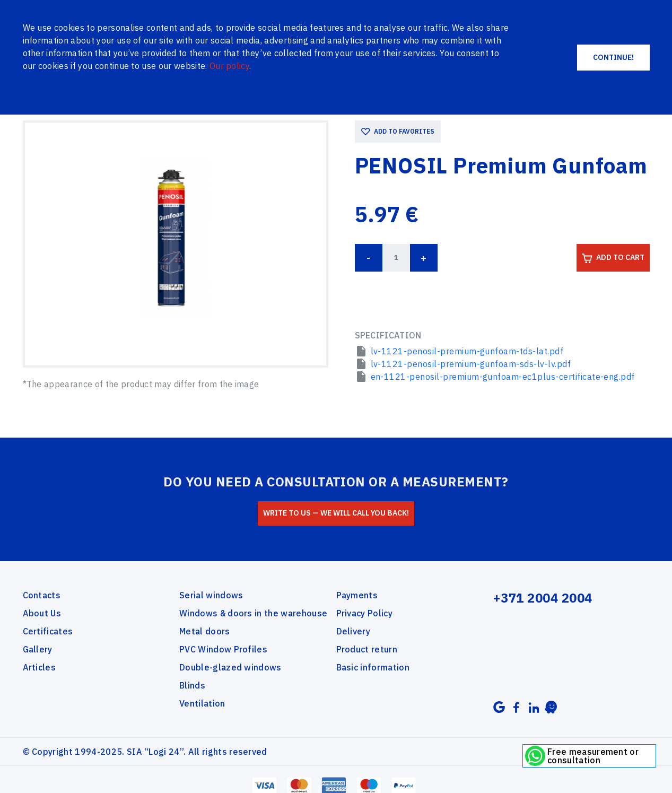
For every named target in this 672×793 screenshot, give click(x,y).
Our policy (229, 66)
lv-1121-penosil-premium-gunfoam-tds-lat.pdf (467, 351)
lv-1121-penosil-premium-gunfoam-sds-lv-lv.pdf (471, 363)
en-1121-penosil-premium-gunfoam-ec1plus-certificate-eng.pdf (503, 376)
